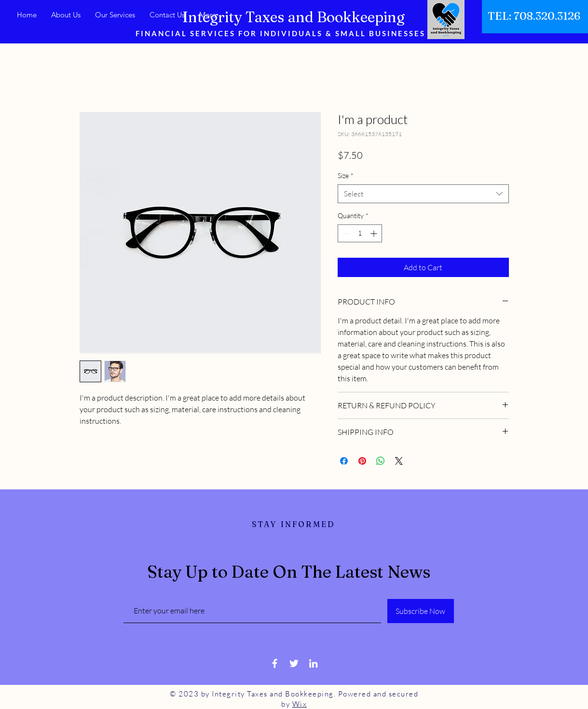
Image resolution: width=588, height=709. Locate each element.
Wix (300, 704)
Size (346, 175)
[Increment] (375, 233)
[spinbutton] (360, 233)
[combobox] (423, 194)
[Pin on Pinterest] (362, 461)
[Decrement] (345, 233)
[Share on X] (399, 461)
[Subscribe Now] (421, 611)
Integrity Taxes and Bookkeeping (294, 17)
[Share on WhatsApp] (381, 461)
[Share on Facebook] (344, 461)
